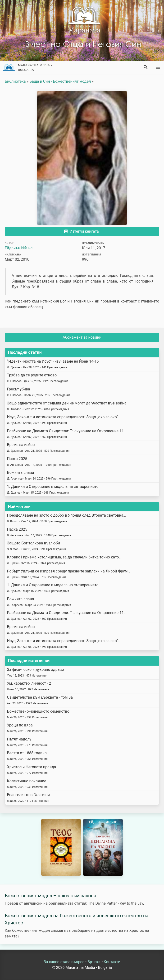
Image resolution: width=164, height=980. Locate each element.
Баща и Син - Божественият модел (60, 81)
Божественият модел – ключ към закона (50, 896)
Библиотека (15, 81)
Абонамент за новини (82, 337)
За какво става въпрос (64, 962)
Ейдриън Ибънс (19, 248)
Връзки (94, 962)
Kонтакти (112, 962)
